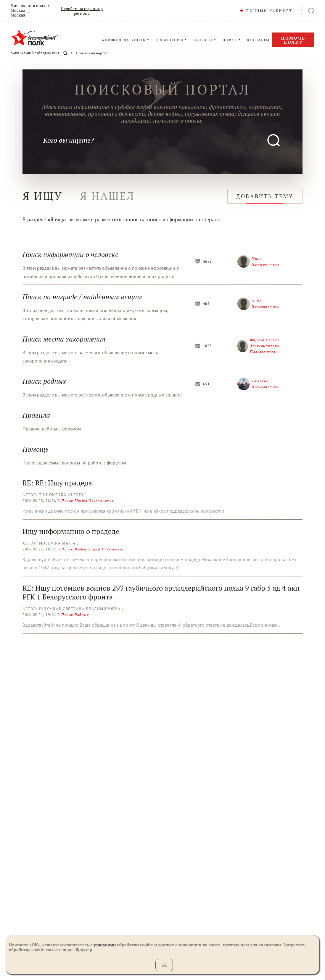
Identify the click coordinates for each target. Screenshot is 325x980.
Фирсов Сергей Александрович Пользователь (259, 346)
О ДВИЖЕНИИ (169, 40)
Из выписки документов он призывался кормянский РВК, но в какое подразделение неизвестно (123, 511)
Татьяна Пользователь (258, 384)
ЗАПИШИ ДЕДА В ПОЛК (123, 40)
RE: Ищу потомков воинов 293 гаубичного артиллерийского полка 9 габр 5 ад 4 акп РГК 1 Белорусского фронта (161, 592)
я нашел (107, 196)
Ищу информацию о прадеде (71, 531)
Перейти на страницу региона (82, 11)
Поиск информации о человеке (92, 549)
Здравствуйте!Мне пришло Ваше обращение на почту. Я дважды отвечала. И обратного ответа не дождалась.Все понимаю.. (151, 625)
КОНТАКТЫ (258, 40)
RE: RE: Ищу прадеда (57, 483)
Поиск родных (75, 615)
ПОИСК (230, 40)
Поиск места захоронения (88, 501)
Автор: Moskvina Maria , (50, 543)
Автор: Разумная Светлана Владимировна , (73, 609)
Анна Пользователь (258, 304)
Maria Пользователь (258, 261)
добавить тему (265, 196)
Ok (164, 965)
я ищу (43, 196)
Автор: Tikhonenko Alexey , (55, 495)
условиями (105, 945)
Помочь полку (293, 40)
